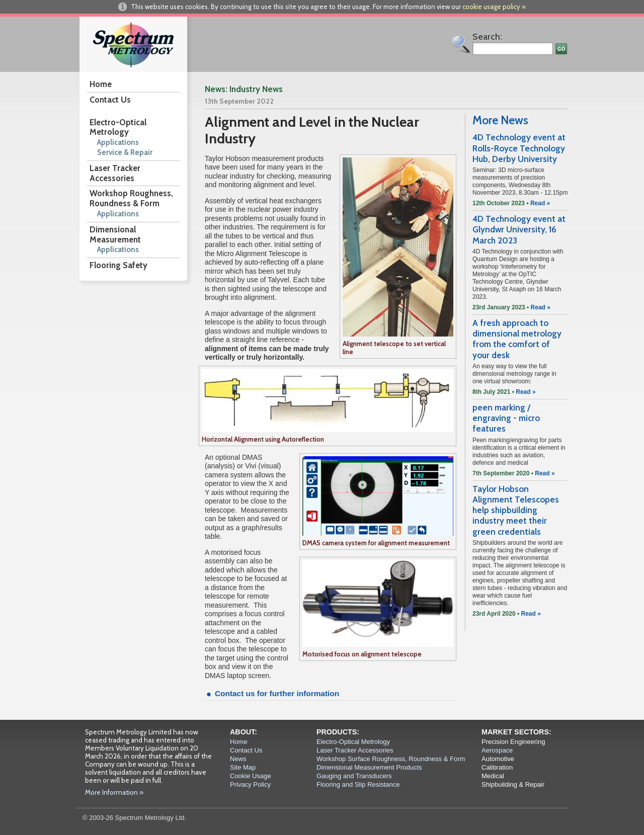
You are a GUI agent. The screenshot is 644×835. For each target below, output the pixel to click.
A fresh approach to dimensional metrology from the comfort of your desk (517, 339)
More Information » (114, 792)
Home (101, 84)
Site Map (243, 767)
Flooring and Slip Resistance (358, 784)
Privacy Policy (250, 784)
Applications (118, 142)
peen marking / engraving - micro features (506, 418)
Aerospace (497, 750)
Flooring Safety (118, 265)
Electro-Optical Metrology (118, 127)
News (238, 759)
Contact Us (110, 100)
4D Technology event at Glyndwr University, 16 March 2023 (519, 230)
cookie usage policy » (494, 7)
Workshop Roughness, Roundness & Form (131, 198)
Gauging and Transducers (354, 776)
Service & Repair (125, 152)
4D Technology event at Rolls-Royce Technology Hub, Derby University (519, 148)
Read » (540, 203)
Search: (487, 36)
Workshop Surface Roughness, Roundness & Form (391, 759)
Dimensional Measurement (115, 234)
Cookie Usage (251, 776)
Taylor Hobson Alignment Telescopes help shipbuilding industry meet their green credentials (516, 510)
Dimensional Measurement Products (369, 767)
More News (500, 120)
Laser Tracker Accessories (115, 173)
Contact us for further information (277, 693)
